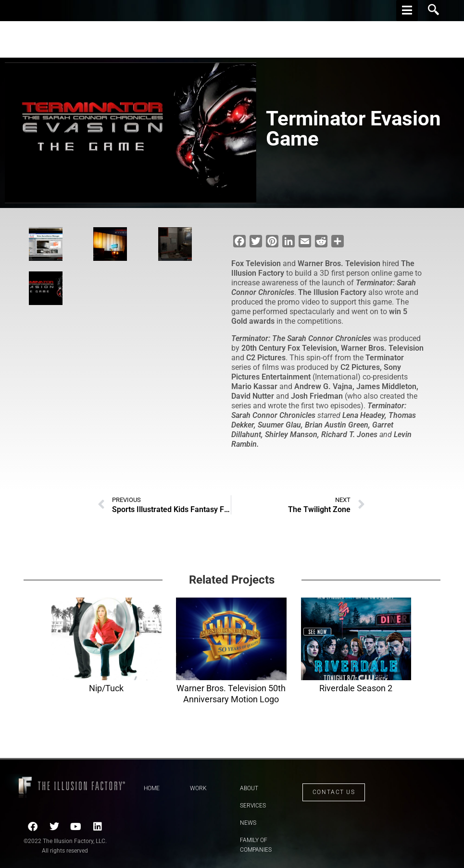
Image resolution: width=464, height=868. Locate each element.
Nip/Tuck (106, 688)
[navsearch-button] (434, 11)
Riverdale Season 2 (356, 688)
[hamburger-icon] (407, 11)
